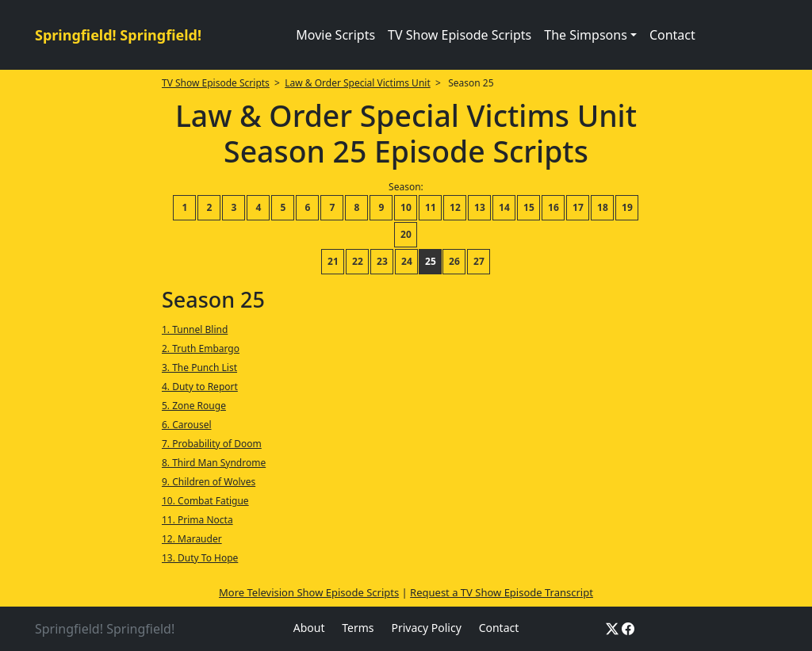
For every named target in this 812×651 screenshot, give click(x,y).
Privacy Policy (426, 628)
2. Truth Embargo (201, 348)
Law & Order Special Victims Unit (358, 83)
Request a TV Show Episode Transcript (502, 592)
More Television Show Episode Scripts (309, 592)
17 (578, 207)
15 (529, 207)
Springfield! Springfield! (118, 35)
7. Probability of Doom (212, 444)
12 (455, 207)
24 (407, 261)
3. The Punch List (199, 368)
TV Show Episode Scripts (460, 35)
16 (553, 207)
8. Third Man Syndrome (214, 463)
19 (627, 207)
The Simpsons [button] (586, 35)
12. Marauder (192, 539)
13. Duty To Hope (200, 558)
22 (358, 261)
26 (454, 261)
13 (480, 207)
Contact (672, 35)
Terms (358, 628)
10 (406, 207)
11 (431, 207)
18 (603, 207)
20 (406, 234)
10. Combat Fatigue (205, 501)
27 (479, 261)
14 (504, 207)
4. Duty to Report (200, 387)
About (309, 628)
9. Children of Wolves (209, 482)
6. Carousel (187, 425)
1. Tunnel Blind (195, 329)
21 (333, 261)
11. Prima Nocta (197, 520)
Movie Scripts (335, 35)
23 (382, 261)
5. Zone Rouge (194, 406)
